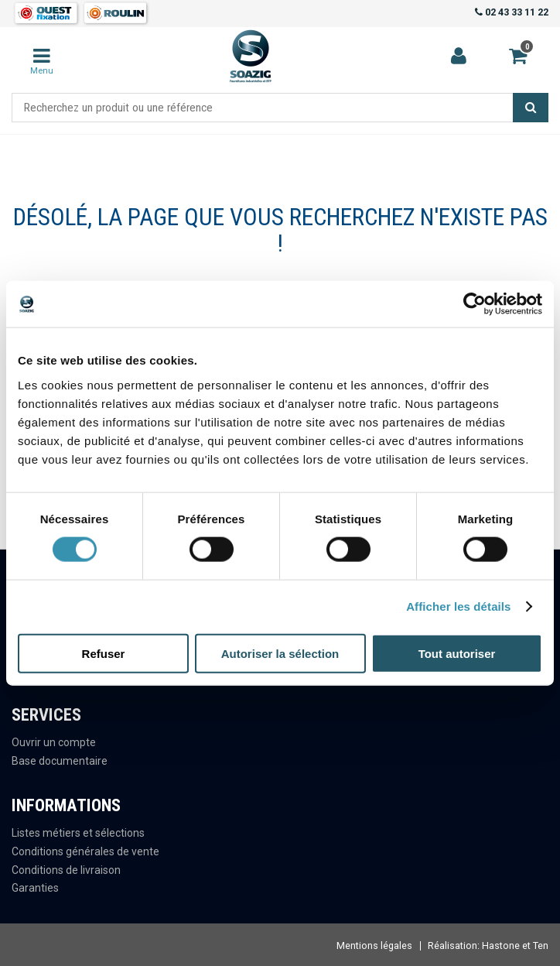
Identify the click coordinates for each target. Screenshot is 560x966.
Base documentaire (60, 761)
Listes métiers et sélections (78, 833)
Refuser (104, 653)
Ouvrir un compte (54, 742)
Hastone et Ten (515, 945)
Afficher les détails (458, 606)
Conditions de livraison (66, 870)
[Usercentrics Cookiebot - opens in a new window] (475, 304)
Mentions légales (374, 945)
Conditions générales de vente (85, 851)
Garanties (35, 888)
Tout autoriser (457, 653)
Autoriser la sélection (280, 653)
